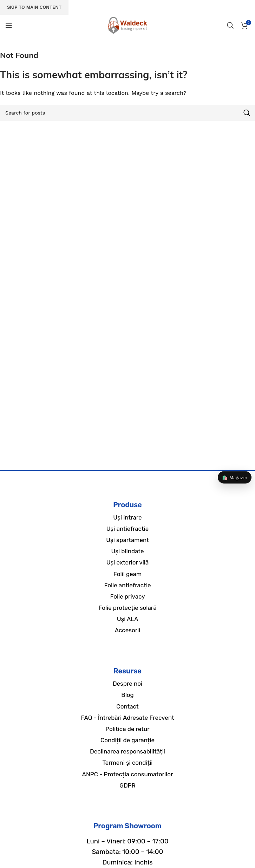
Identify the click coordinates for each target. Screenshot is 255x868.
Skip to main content (34, 7)
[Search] (230, 25)
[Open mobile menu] (9, 25)
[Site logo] (127, 25)
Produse (127, 505)
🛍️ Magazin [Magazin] (235, 478)
